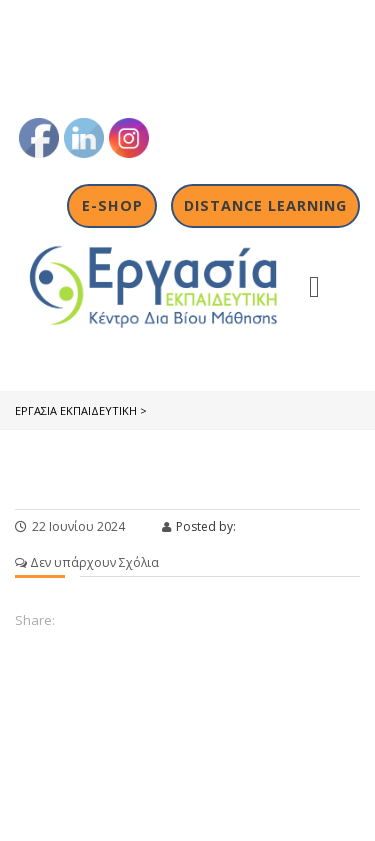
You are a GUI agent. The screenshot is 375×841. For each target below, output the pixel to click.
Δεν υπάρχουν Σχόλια (87, 562)
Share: (35, 620)
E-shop (112, 205)
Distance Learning (265, 205)
